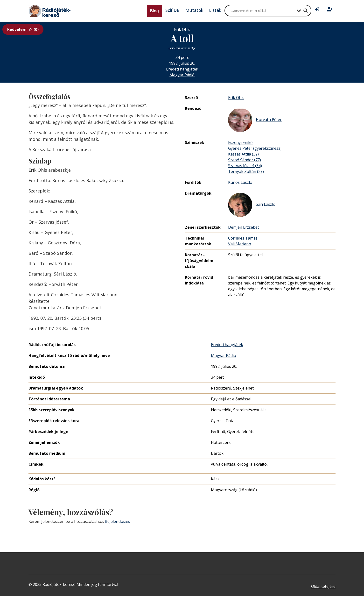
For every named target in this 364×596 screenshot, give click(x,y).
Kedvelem (23, 29)
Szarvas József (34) (245, 166)
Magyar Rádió (182, 75)
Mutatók (194, 10)
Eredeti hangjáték (182, 69)
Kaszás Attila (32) (243, 154)
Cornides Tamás (243, 238)
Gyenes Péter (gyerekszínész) (255, 148)
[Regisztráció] (330, 9)
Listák (215, 10)
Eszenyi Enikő (240, 142)
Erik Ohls (236, 98)
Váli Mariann (240, 244)
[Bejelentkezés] (317, 9)
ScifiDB (172, 10)
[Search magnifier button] (306, 11)
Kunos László (240, 182)
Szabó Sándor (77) (245, 160)
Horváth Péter (255, 120)
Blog (154, 11)
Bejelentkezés (117, 521)
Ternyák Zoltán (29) (246, 171)
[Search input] (262, 11)
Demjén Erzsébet (244, 227)
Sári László (252, 205)
